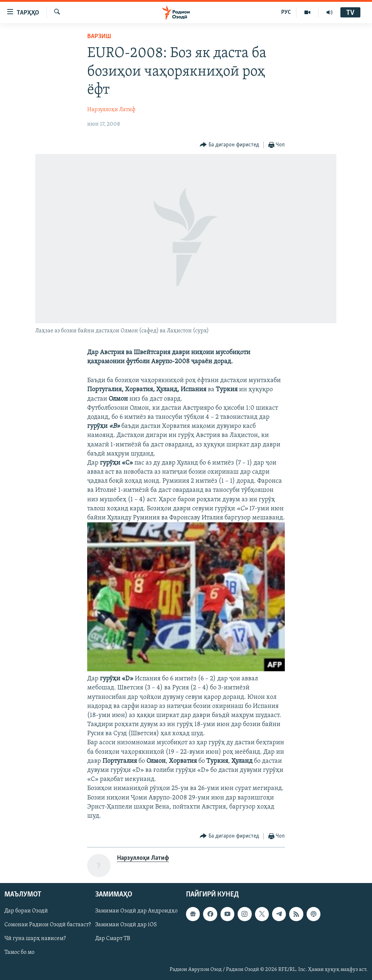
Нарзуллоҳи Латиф (111, 110)
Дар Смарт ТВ (113, 939)
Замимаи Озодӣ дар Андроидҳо (136, 911)
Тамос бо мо (19, 953)
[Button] (229, 145)
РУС (286, 12)
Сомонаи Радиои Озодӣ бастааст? (48, 925)
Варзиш (99, 37)
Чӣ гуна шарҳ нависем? (35, 939)
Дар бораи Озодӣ (26, 911)
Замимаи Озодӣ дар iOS (126, 925)
